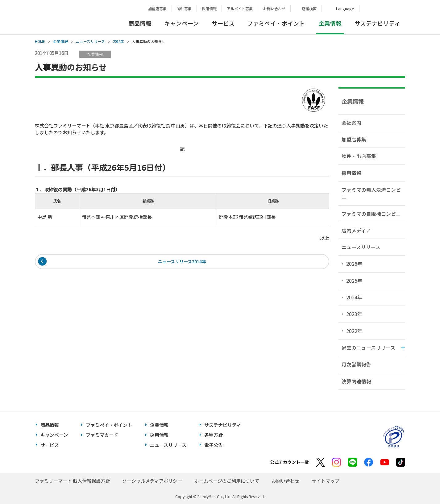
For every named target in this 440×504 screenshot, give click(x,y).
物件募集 (184, 8)
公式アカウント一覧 (289, 462)
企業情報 (60, 41)
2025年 (354, 281)
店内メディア (356, 230)
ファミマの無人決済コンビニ (371, 193)
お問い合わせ (274, 8)
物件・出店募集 (359, 156)
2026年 (354, 264)
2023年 (354, 314)
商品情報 (140, 23)
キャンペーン (182, 23)
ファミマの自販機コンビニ (371, 214)
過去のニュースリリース (368, 348)
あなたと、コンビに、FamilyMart (66, 17)
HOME (40, 41)
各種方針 (214, 435)
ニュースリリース (90, 41)
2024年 (354, 297)
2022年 (354, 331)
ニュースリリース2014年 (182, 262)
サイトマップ (326, 481)
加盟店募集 (157, 8)
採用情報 (209, 8)
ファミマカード (102, 435)
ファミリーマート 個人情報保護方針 (72, 481)
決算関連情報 (356, 381)
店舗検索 (309, 8)
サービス (223, 23)
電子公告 (214, 445)
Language (345, 8)
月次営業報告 (356, 364)
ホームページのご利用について (227, 481)
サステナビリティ (378, 23)
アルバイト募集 (240, 8)
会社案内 (351, 123)
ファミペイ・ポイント (276, 23)
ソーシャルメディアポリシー (152, 481)
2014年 (118, 41)
